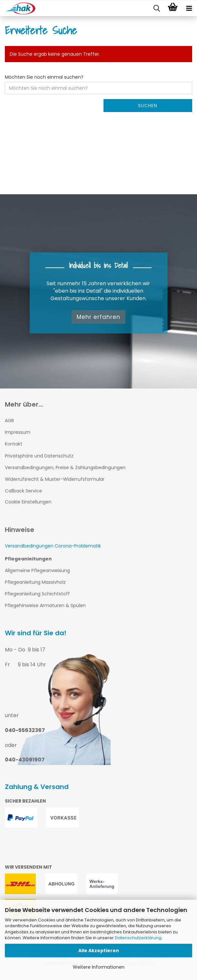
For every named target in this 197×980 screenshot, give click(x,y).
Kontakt (14, 444)
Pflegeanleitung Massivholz (35, 582)
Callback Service (23, 491)
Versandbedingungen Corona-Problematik (53, 546)
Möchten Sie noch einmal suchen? (44, 77)
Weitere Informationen (99, 967)
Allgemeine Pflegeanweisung (37, 570)
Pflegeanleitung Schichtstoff (37, 594)
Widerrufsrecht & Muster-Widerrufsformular (55, 479)
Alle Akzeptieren (99, 951)
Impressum (18, 432)
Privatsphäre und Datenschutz (39, 456)
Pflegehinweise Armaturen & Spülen (45, 605)
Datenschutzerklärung (138, 938)
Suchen (148, 106)
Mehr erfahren (98, 317)
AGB (9, 421)
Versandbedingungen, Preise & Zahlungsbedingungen (65, 467)
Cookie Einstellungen (28, 502)
